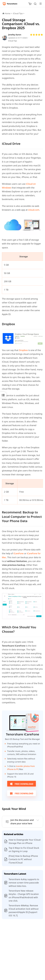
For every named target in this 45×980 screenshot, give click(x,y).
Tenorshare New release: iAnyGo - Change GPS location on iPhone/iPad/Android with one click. (24, 896)
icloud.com (34, 210)
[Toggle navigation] (40, 4)
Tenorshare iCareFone (22, 734)
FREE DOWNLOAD (22, 784)
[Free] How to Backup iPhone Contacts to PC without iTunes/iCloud (23, 859)
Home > (8, 13)
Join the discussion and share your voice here (22, 822)
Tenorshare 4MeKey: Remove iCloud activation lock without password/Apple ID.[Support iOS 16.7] (24, 910)
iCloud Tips (13, 41)
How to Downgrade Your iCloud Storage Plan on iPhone (25, 841)
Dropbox (23, 350)
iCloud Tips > (19, 13)
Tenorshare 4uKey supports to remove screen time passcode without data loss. (24, 883)
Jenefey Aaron (15, 35)
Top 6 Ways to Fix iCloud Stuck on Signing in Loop (24, 850)
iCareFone (19, 553)
